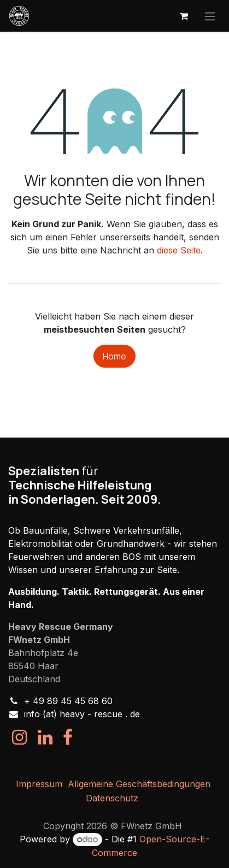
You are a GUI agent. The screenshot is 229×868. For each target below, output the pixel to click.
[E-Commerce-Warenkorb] (184, 16)
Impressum (39, 784)
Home (114, 356)
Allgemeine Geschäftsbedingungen (139, 784)
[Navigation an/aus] (210, 16)
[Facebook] (68, 737)
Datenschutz (112, 798)
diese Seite (179, 250)
